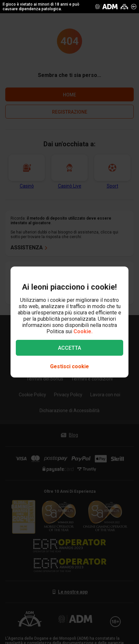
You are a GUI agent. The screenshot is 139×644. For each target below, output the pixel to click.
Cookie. (83, 331)
